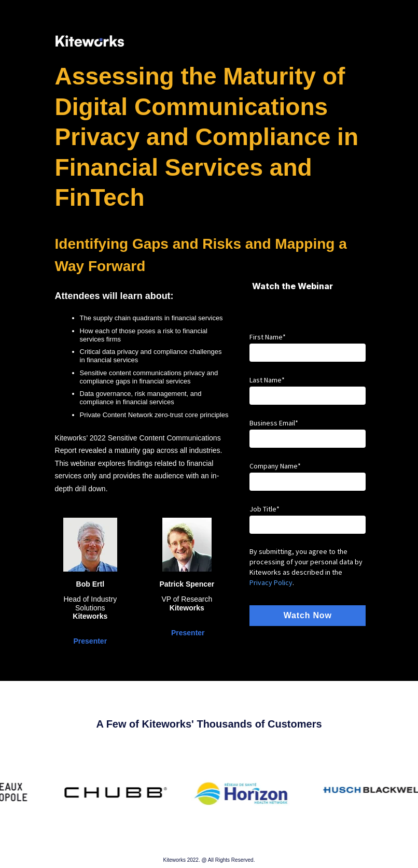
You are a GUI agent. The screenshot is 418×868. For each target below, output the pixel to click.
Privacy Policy (271, 582)
